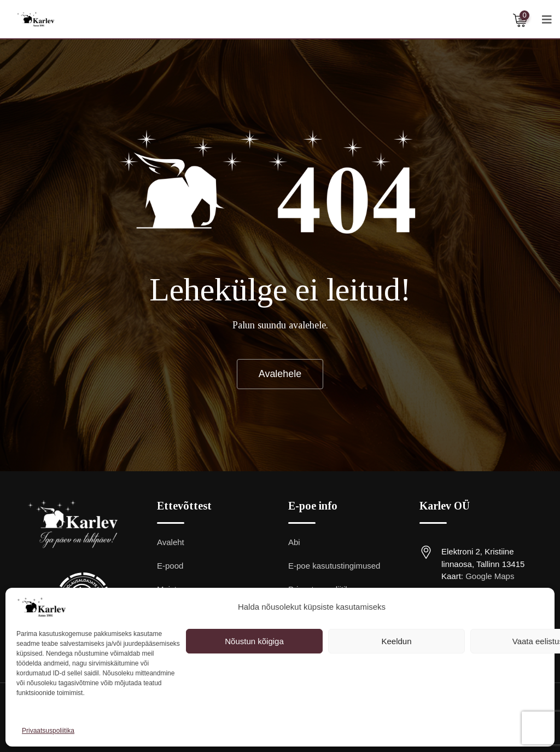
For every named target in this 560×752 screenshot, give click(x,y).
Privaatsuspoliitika (48, 731)
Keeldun (396, 641)
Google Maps (490, 577)
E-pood (170, 566)
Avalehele (280, 374)
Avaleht (171, 543)
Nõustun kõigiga (254, 641)
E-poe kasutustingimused (334, 566)
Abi (294, 543)
